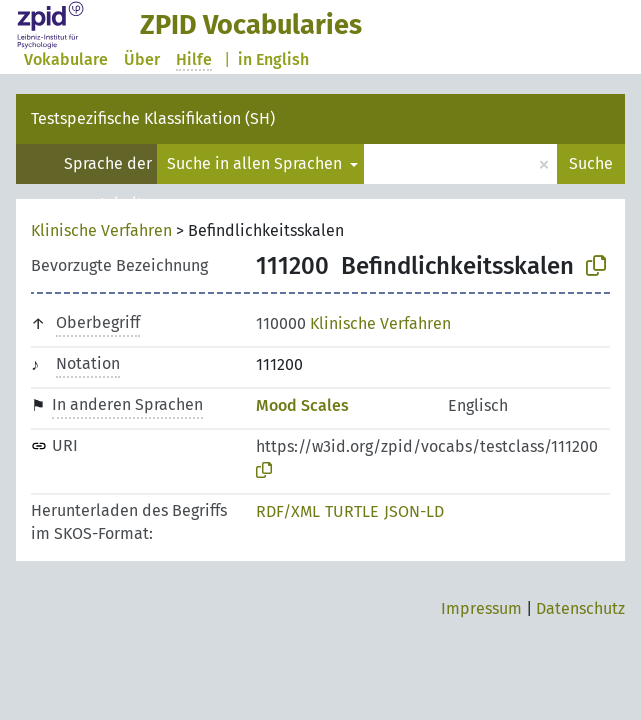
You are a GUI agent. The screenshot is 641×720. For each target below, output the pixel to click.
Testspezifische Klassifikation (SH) (153, 118)
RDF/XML (288, 511)
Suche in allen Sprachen (256, 163)
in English (273, 59)
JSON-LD (414, 511)
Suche (591, 163)
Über (142, 59)
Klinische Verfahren (101, 230)
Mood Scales (302, 405)
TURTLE (352, 511)
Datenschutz (580, 608)
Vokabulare (66, 59)
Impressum (481, 608)
